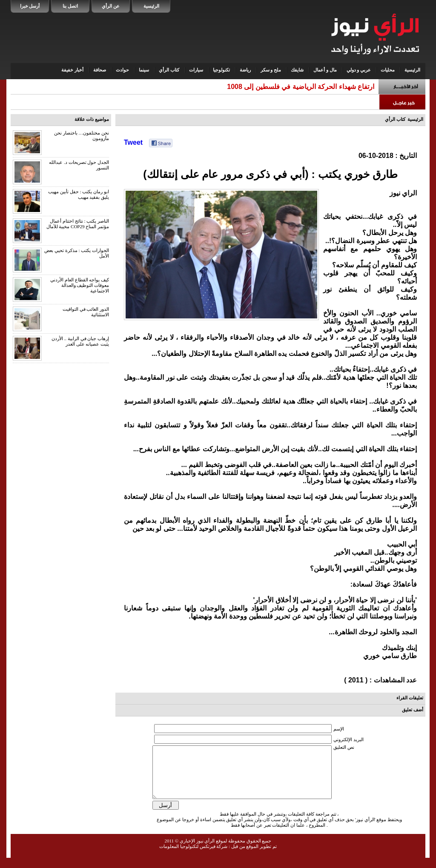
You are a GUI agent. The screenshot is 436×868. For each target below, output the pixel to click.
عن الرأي (111, 6)
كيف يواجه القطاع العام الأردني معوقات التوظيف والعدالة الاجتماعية (80, 285)
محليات (388, 70)
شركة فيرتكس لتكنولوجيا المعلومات (193, 857)
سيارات (196, 70)
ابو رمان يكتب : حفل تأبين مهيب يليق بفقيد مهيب (79, 194)
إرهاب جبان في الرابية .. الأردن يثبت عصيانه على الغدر (80, 341)
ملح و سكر (271, 70)
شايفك (297, 70)
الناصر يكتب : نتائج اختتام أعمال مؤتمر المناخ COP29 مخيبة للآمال (78, 224)
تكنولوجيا (221, 70)
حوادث (122, 70)
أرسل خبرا (30, 6)
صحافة (100, 70)
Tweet (133, 142)
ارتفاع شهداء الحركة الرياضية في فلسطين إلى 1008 (301, 87)
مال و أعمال (325, 70)
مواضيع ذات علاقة (92, 119)
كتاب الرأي (169, 70)
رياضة (245, 70)
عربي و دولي (359, 70)
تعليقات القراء (410, 698)
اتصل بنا (70, 6)
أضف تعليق (413, 710)
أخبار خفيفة (72, 70)
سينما (144, 70)
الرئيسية (151, 6)
